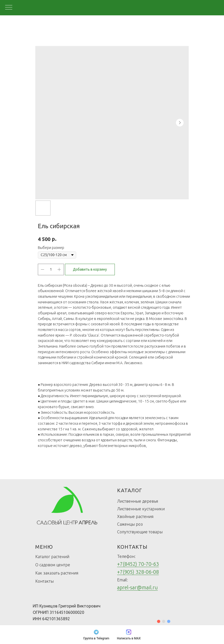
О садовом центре (53, 565)
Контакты (44, 581)
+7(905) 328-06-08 (138, 572)
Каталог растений (52, 557)
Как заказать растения (57, 573)
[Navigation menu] (9, 8)
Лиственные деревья (138, 501)
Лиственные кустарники (141, 509)
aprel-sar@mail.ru (137, 587)
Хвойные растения (135, 516)
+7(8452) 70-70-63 (138, 564)
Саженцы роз (130, 524)
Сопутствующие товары (140, 532)
